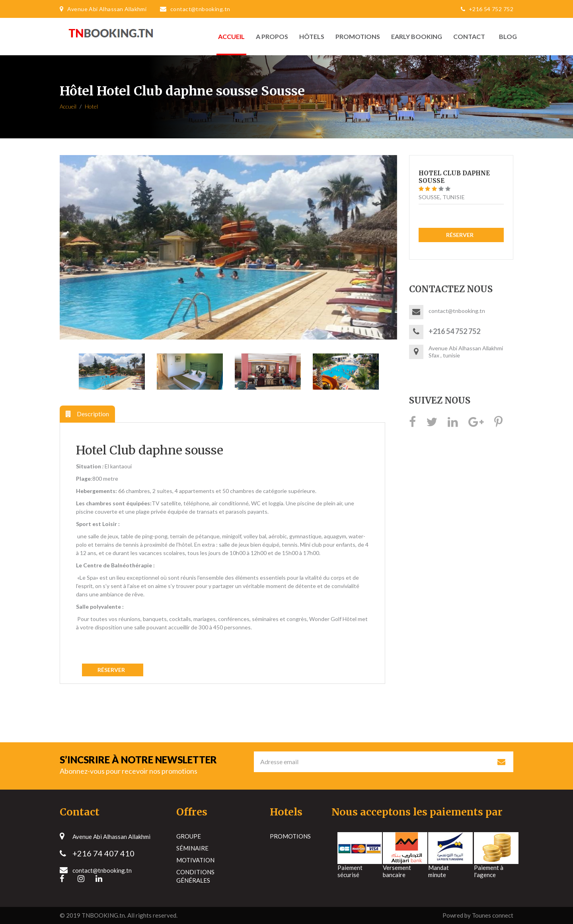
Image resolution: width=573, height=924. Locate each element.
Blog (506, 36)
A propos (272, 36)
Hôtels (312, 36)
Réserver (112, 670)
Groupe (189, 836)
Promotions (358, 36)
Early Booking (417, 36)
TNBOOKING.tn (103, 915)
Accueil (231, 36)
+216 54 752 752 (485, 9)
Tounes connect (493, 915)
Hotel (91, 106)
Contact (469, 36)
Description (87, 414)
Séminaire (192, 848)
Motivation (195, 860)
